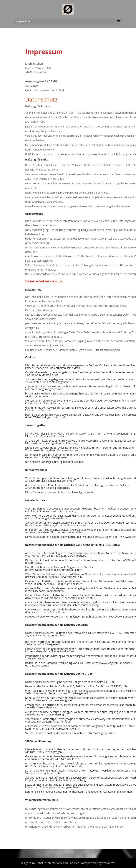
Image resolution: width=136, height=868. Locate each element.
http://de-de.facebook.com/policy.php (73, 609)
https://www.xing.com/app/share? (113, 663)
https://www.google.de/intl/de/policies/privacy (77, 719)
